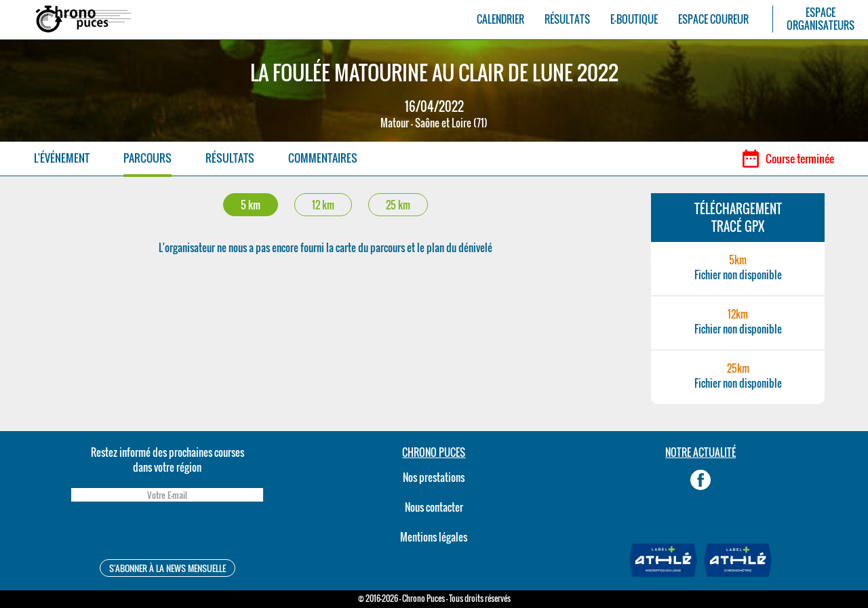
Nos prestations (434, 477)
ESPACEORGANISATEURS (821, 19)
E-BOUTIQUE (634, 19)
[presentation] (167, 532)
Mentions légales (434, 537)
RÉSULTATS (567, 19)
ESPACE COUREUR (713, 19)
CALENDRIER (500, 19)
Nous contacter (434, 507)
